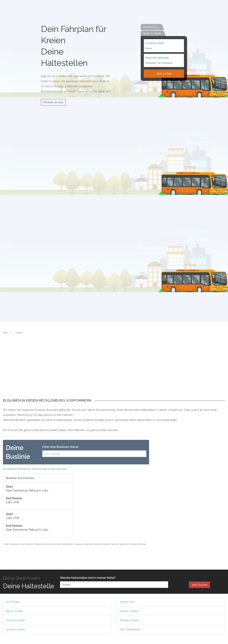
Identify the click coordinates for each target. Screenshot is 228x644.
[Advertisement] (114, 369)
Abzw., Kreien (15, 611)
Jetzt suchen (164, 74)
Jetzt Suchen (199, 585)
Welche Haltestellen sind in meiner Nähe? (88, 578)
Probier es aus (53, 102)
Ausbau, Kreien (15, 629)
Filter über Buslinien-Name (60, 447)
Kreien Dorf (127, 602)
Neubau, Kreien (130, 620)
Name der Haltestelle (157, 58)
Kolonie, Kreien (16, 620)
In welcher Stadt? (155, 43)
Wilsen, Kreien (129, 611)
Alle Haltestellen (130, 629)
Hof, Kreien (13, 602)
